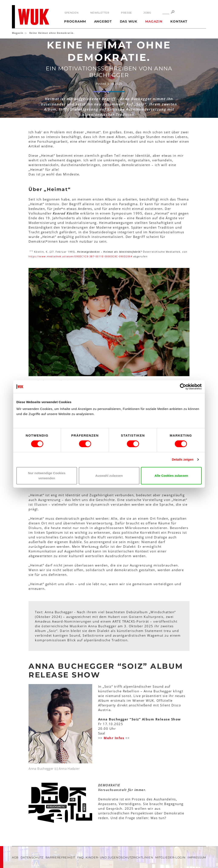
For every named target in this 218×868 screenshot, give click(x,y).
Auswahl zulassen (109, 476)
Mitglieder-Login (170, 857)
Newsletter (100, 13)
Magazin (154, 21)
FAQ (80, 857)
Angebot (103, 21)
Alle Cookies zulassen (171, 476)
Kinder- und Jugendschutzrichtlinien (119, 857)
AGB (15, 857)
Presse (126, 13)
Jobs (147, 13)
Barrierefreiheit (60, 857)
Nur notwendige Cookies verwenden (47, 476)
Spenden (72, 13)
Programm (75, 21)
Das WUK (129, 21)
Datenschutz (32, 857)
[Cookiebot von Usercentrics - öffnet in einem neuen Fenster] (183, 387)
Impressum (197, 857)
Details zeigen (183, 459)
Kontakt (179, 21)
